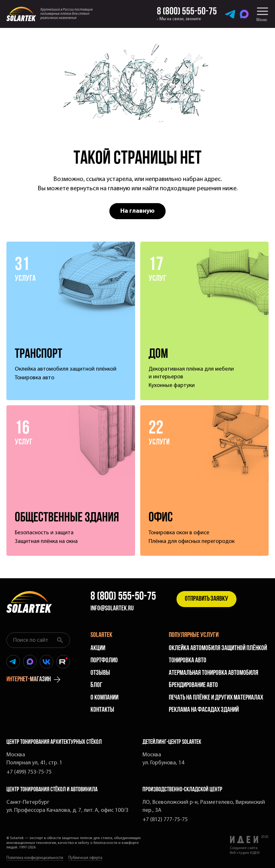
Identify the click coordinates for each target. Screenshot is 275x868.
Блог (96, 685)
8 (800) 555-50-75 (123, 597)
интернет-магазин (33, 680)
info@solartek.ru (112, 609)
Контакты (102, 710)
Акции (98, 648)
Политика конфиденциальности (35, 858)
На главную (137, 211)
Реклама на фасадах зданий (204, 710)
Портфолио (104, 661)
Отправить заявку (206, 599)
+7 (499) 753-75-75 (29, 772)
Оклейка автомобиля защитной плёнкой (218, 648)
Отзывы (100, 673)
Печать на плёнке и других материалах (216, 698)
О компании (104, 698)
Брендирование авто (193, 685)
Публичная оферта (85, 858)
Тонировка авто (188, 661)
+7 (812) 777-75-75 (165, 820)
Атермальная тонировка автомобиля (214, 673)
